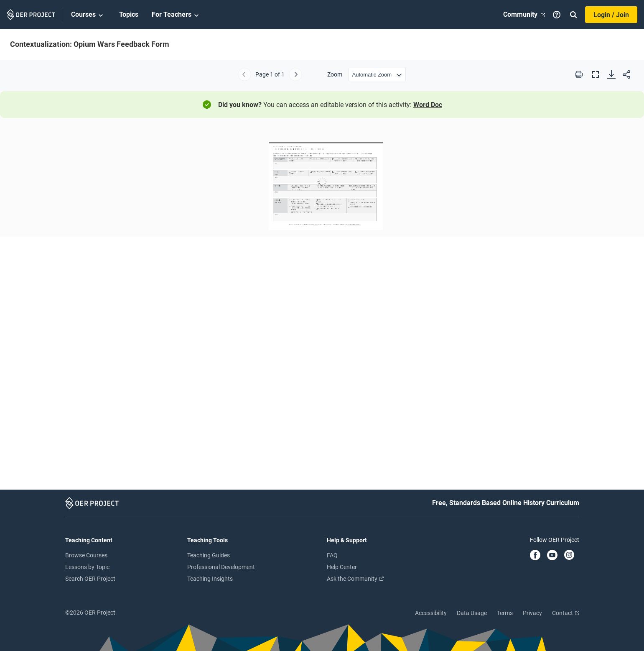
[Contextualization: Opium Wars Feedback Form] (322, 306)
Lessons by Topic (87, 567)
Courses (88, 15)
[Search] (573, 15)
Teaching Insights (210, 579)
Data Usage (472, 613)
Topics (129, 14)
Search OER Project (90, 579)
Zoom (335, 74)
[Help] (557, 15)
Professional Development (221, 567)
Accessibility (431, 613)
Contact (566, 613)
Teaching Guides (209, 555)
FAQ (332, 555)
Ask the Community (355, 579)
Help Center (342, 567)
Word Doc (428, 105)
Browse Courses (86, 555)
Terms (505, 613)
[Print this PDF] (579, 74)
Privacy (532, 613)
